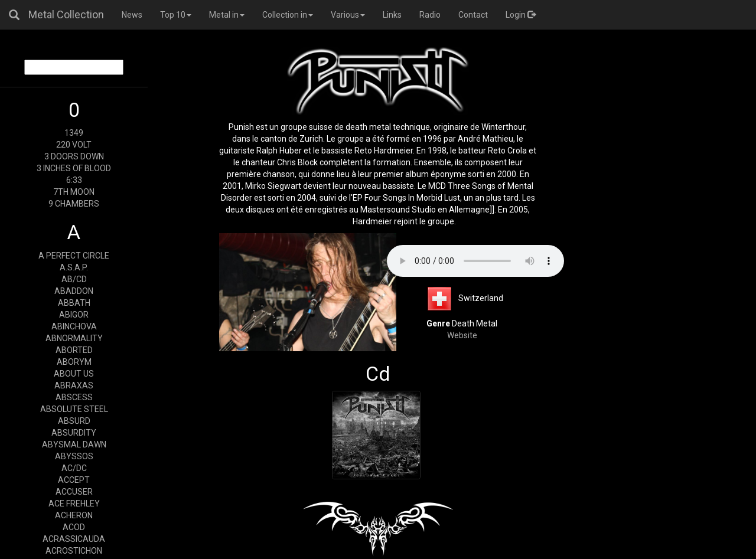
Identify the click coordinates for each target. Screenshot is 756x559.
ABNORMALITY (74, 338)
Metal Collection (66, 14)
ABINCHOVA (74, 326)
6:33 (74, 180)
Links (392, 15)
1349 (74, 133)
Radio (430, 15)
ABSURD (74, 421)
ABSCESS (74, 397)
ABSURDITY (74, 433)
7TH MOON (74, 192)
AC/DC (74, 468)
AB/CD (74, 279)
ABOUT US (74, 374)
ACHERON (74, 515)
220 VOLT (74, 145)
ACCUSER (74, 492)
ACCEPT (74, 480)
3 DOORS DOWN (74, 156)
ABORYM (74, 362)
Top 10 (176, 15)
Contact (473, 15)
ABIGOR (74, 315)
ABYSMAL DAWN (74, 444)
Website (462, 335)
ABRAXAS (74, 385)
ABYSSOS (74, 456)
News (132, 15)
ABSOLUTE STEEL (74, 409)
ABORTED (74, 350)
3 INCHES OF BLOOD (74, 168)
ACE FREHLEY (74, 504)
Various (348, 15)
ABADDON (74, 291)
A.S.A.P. (74, 267)
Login (521, 15)
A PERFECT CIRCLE (74, 256)
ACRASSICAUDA (74, 539)
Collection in (288, 15)
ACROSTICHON (74, 551)
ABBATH (74, 303)
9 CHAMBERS (74, 204)
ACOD (74, 527)
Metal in (227, 15)
